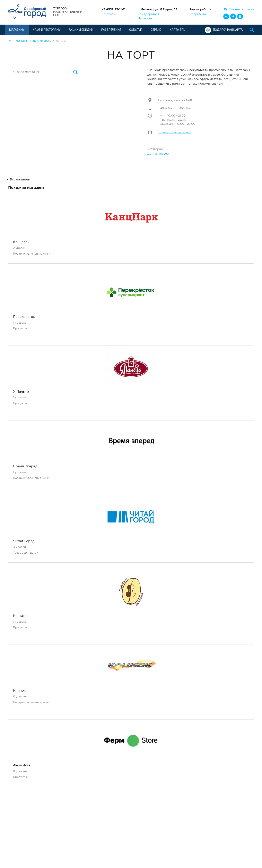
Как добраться (148, 14)
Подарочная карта (224, 30)
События (136, 30)
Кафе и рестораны (47, 30)
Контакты (109, 14)
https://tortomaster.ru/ (174, 133)
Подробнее (198, 14)
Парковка (145, 18)
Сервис (156, 30)
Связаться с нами (241, 9)
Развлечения (111, 30)
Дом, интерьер (158, 154)
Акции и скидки (81, 30)
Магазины (17, 30)
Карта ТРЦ (178, 30)
